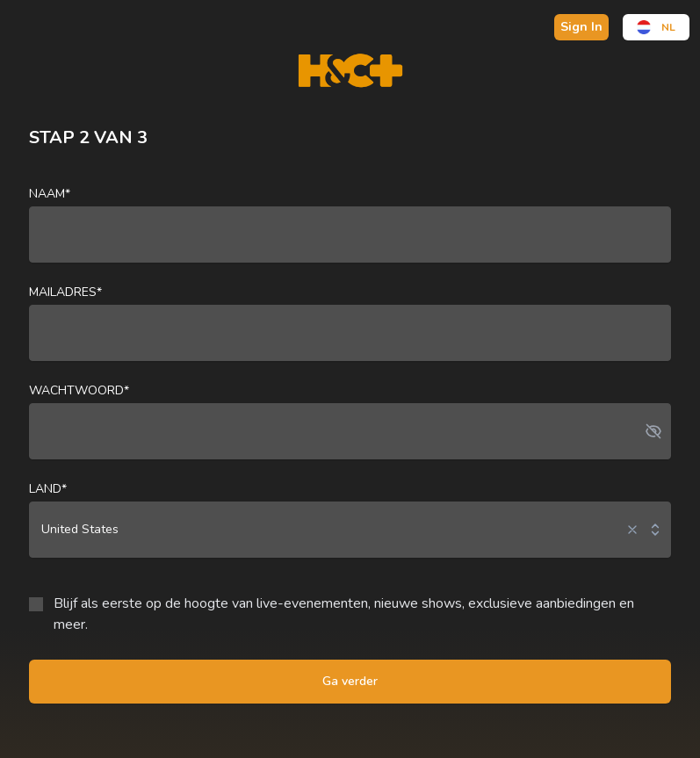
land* (48, 489)
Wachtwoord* (79, 390)
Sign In (581, 27)
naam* (50, 194)
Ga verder (350, 681)
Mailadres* (65, 292)
